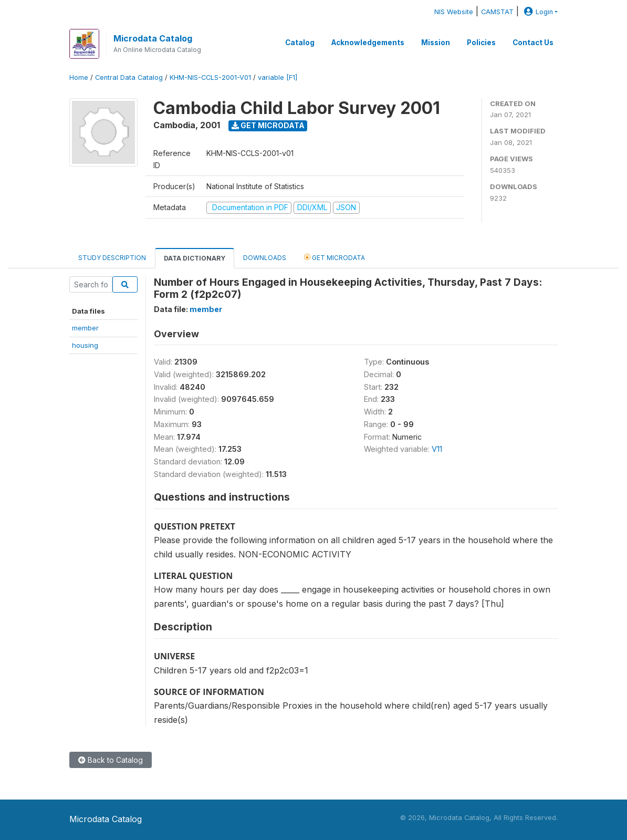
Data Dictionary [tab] (195, 258)
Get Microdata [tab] (335, 257)
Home (79, 77)
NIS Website (454, 12)
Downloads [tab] (265, 258)
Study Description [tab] (112, 258)
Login (537, 12)
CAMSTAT (497, 12)
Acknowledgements (368, 43)
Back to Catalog (111, 760)
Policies (481, 43)
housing (85, 345)
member (85, 328)
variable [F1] (278, 77)
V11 (437, 449)
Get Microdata (268, 125)
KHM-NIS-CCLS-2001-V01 (210, 77)
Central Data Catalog (129, 77)
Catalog (300, 43)
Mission (436, 43)
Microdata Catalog (153, 38)
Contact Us (533, 43)
